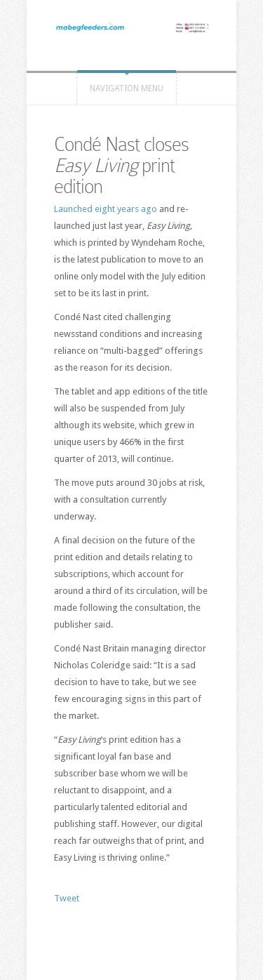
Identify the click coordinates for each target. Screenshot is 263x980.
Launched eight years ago (106, 209)
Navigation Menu (127, 88)
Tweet (67, 898)
